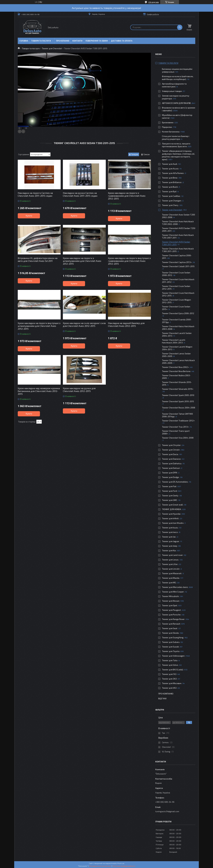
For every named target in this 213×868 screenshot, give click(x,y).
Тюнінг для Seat (170, 628)
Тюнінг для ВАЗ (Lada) (173, 670)
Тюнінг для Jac (169, 537)
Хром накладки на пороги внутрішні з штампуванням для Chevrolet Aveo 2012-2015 (39, 326)
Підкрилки (167, 127)
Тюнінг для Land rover (172, 555)
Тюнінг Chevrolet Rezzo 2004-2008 (179, 408)
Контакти (77, 41)
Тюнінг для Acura (170, 169)
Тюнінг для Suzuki (170, 647)
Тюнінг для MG (169, 582)
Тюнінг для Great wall (172, 505)
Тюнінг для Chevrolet (52, 48)
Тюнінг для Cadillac (171, 196)
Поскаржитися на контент (100, 866)
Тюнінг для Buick (170, 187)
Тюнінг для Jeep (170, 546)
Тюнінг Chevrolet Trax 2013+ (175, 427)
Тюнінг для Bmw (170, 178)
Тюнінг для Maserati (172, 573)
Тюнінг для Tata (170, 660)
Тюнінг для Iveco (170, 532)
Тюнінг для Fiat (169, 486)
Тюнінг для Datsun (171, 468)
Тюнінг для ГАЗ (169, 674)
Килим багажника (171, 132)
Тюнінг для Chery (170, 205)
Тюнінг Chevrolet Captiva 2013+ (177, 262)
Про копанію (63, 41)
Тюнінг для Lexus (170, 560)
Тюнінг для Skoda (170, 633)
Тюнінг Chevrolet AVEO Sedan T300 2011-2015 (176, 243)
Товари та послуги (41, 41)
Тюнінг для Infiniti (170, 518)
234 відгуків (154, 2)
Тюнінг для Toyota (171, 651)
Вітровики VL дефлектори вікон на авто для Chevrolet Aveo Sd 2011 (38, 259)
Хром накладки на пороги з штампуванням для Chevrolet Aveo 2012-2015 (82, 261)
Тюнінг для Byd (169, 191)
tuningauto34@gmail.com (167, 811)
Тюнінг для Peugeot (171, 610)
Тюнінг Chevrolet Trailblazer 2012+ (178, 421)
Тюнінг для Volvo (170, 665)
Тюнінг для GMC (170, 500)
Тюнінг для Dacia (170, 454)
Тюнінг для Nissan (171, 601)
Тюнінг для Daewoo (171, 459)
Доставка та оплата (122, 41)
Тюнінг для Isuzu (170, 528)
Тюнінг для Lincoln (171, 569)
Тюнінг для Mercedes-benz (175, 587)
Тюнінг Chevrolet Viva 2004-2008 (178, 438)
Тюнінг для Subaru (171, 642)
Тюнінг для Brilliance (172, 182)
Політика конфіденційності (124, 866)
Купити (29, 216)
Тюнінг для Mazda (171, 578)
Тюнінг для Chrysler (171, 445)
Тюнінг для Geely (170, 495)
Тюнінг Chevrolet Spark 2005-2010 (178, 395)
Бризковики (168, 122)
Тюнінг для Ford (170, 491)
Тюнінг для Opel (170, 605)
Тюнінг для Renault (171, 624)
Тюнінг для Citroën (171, 450)
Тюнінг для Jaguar (171, 541)
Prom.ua (121, 863)
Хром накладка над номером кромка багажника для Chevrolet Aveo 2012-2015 (39, 391)
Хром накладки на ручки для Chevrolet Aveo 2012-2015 (79, 390)
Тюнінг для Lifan (170, 564)
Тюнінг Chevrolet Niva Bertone (176, 371)
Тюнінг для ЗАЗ (169, 679)
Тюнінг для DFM (170, 473)
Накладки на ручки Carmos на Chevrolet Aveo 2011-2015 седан (80, 194)
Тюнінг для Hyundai (171, 514)
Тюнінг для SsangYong (173, 637)
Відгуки (162, 698)
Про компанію (166, 694)
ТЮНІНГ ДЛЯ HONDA (172, 509)
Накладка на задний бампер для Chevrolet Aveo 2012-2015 (126, 324)
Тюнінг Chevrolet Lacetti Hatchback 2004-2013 (174, 341)
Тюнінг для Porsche (171, 615)
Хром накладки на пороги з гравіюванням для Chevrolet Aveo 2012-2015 (127, 196)
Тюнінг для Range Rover (173, 619)
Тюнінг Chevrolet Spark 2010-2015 (178, 401)
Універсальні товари (172, 91)
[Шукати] (180, 27)
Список (147, 154)
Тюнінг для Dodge (170, 477)
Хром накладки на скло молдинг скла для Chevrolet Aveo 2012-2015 (84, 324)
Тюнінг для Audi (170, 164)
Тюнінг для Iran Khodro (173, 523)
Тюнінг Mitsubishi (170, 596)
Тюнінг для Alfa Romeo (173, 173)
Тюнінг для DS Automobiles (175, 482)
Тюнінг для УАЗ (169, 688)
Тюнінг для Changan (172, 201)
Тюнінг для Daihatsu (172, 463)
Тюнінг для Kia (169, 550)
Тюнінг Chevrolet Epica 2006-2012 (178, 313)
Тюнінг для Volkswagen (173, 656)
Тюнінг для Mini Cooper (173, 592)
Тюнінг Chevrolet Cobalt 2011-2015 (178, 266)
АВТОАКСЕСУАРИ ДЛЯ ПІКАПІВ (176, 103)
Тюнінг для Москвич (172, 683)
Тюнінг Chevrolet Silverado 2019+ (178, 389)
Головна (24, 41)
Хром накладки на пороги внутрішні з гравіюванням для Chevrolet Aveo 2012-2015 (129, 261)
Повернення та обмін (97, 41)
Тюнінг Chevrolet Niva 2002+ (175, 367)
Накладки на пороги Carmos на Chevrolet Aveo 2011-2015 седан (35, 194)
